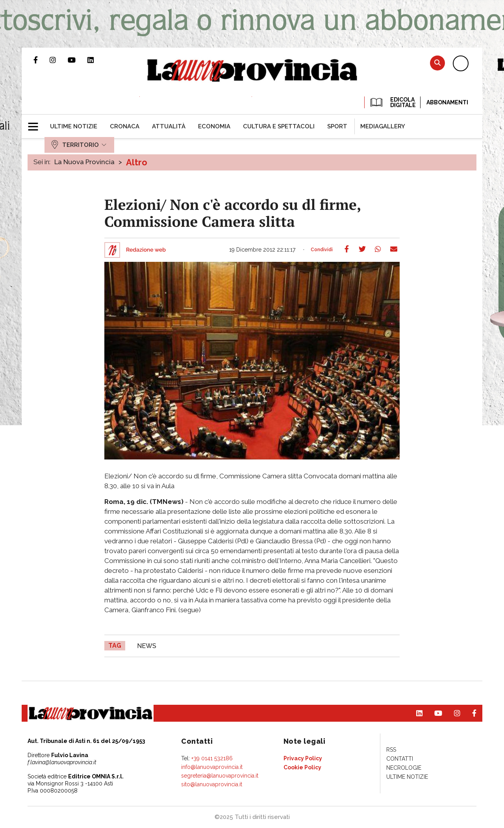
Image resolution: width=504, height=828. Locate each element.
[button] (36, 123)
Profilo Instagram (59, 60)
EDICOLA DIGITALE (392, 102)
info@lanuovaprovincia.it (212, 767)
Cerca (437, 63)
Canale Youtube (78, 60)
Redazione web (146, 250)
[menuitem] (74, 126)
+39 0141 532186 (212, 758)
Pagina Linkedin (96, 60)
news (147, 646)
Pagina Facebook (42, 60)
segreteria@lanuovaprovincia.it (220, 776)
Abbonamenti (447, 102)
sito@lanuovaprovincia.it (212, 784)
